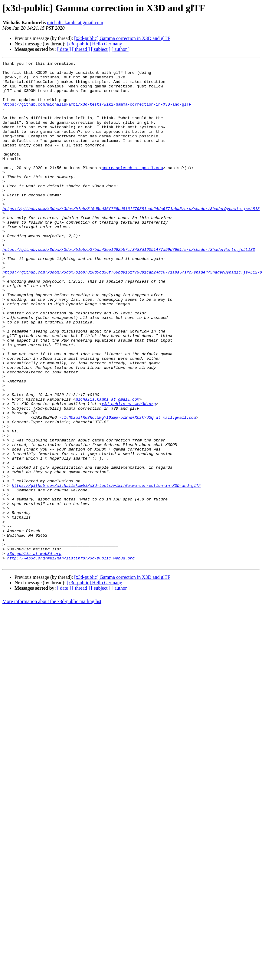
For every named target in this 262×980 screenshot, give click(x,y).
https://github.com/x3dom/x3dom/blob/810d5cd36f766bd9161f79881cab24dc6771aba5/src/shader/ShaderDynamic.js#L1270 (132, 315)
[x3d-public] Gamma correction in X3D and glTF (122, 38)
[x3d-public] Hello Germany (94, 44)
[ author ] (121, 49)
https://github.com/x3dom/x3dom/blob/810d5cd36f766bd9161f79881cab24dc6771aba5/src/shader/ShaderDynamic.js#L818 (131, 238)
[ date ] (64, 49)
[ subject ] (101, 49)
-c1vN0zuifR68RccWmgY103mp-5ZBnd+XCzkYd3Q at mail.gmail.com (127, 489)
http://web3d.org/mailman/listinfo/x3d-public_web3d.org (71, 658)
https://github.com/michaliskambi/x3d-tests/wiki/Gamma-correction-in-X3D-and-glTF (97, 113)
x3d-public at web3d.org (129, 473)
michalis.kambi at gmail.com (75, 23)
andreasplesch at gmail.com (132, 189)
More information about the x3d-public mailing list (52, 702)
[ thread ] (81, 49)
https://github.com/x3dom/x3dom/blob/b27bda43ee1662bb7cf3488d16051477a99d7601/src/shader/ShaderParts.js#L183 (129, 287)
